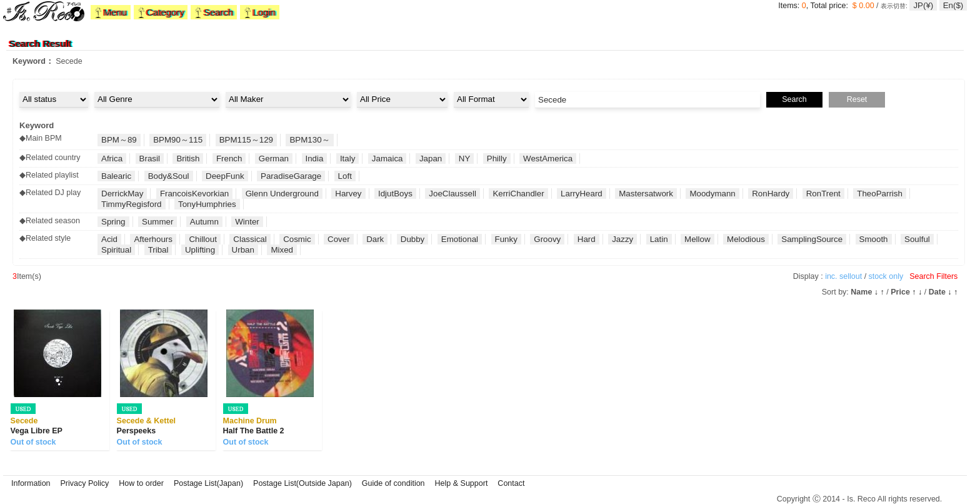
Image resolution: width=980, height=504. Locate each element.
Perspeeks (137, 431)
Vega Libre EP (37, 431)
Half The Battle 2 (254, 431)
